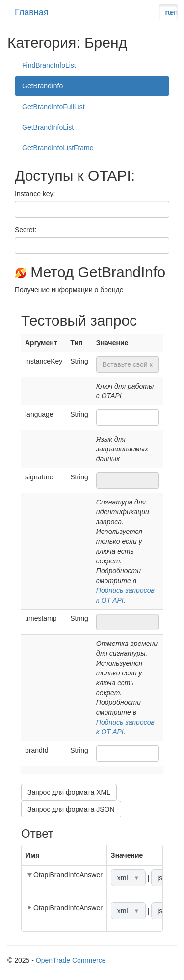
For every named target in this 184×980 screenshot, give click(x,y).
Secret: (26, 230)
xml (128, 878)
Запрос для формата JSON (71, 809)
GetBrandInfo (42, 86)
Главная (32, 12)
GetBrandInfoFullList (53, 107)
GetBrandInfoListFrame (58, 148)
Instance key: (35, 194)
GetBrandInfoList (48, 127)
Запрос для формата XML (69, 792)
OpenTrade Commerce (71, 960)
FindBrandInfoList (49, 65)
